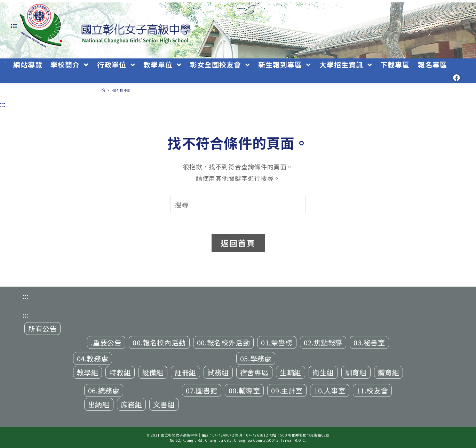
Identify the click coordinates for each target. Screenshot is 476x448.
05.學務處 (256, 358)
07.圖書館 (202, 390)
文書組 (164, 404)
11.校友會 (372, 390)
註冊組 (185, 372)
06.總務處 (104, 390)
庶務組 (132, 404)
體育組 (389, 372)
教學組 (88, 372)
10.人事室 (330, 390)
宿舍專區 (254, 372)
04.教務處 (93, 358)
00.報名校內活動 (159, 342)
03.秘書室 (369, 342)
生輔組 (291, 372)
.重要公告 (106, 342)
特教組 (120, 372)
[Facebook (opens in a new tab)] (457, 78)
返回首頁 (238, 243)
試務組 (218, 372)
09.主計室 (287, 390)
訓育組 (356, 372)
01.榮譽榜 (277, 342)
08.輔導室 (244, 390)
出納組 (99, 404)
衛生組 (323, 372)
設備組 (153, 372)
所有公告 (42, 329)
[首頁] (104, 90)
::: (14, 25)
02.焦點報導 (323, 342)
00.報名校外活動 (223, 342)
